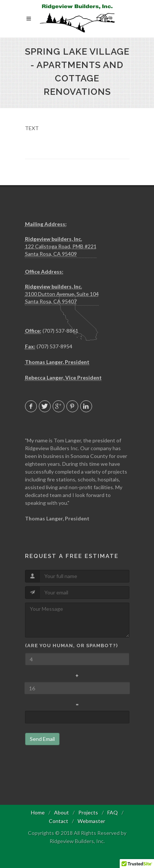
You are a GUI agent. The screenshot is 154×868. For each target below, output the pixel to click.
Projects (88, 812)
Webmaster (91, 821)
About (62, 812)
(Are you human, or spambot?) (71, 646)
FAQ (113, 812)
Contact (59, 821)
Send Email (42, 739)
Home (38, 812)
